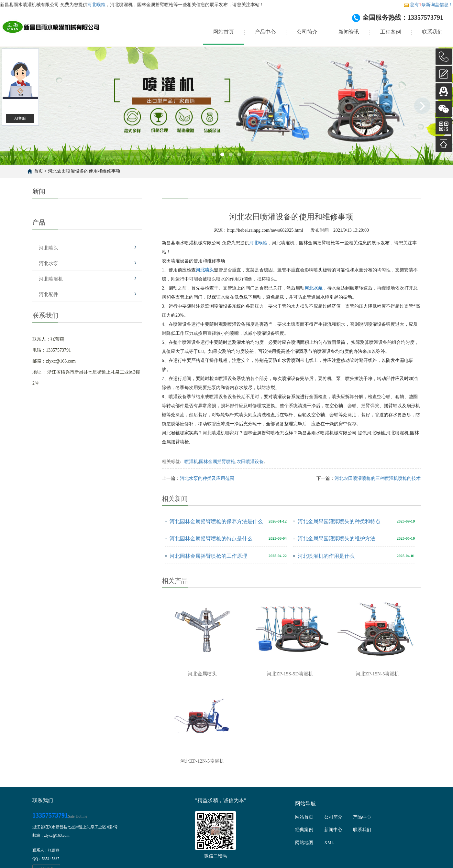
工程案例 (391, 32)
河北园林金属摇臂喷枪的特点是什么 (211, 539)
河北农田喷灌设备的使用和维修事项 (84, 171)
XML (329, 843)
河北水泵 (49, 263)
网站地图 (304, 843)
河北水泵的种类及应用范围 (207, 478)
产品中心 (265, 32)
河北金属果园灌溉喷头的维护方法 (337, 539)
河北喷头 (49, 248)
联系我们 (432, 32)
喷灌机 (191, 462)
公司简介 (307, 32)
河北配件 (49, 294)
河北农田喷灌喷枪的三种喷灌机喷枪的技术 (378, 478)
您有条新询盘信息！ (428, 5)
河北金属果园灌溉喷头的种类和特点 (339, 521)
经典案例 (304, 830)
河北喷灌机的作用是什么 (326, 556)
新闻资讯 (349, 32)
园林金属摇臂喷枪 (217, 462)
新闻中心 (333, 830)
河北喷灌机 (51, 279)
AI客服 (20, 118)
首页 (39, 171)
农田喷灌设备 (250, 462)
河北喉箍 (96, 5)
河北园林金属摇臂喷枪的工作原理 (208, 556)
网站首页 (224, 32)
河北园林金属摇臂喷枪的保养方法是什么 (216, 521)
